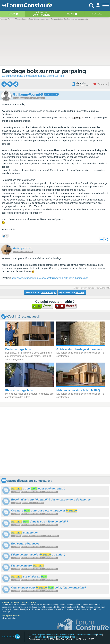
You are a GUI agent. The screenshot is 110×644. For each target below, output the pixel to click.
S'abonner (100, 84)
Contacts (32, 635)
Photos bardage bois (19, 390)
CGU (99, 635)
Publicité (52, 637)
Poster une (72, 292)
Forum (11, 14)
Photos (70, 14)
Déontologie (42, 637)
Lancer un (41, 292)
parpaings (76, 118)
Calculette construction (86, 635)
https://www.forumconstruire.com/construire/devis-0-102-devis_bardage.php (50, 278)
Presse (31, 637)
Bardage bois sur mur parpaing (44, 71)
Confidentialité (64, 637)
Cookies (75, 637)
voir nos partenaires (9, 618)
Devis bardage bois (18, 349)
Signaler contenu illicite (48, 635)
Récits (41, 14)
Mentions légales (67, 635)
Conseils (97, 14)
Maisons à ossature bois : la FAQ (78, 390)
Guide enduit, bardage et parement (79, 349)
